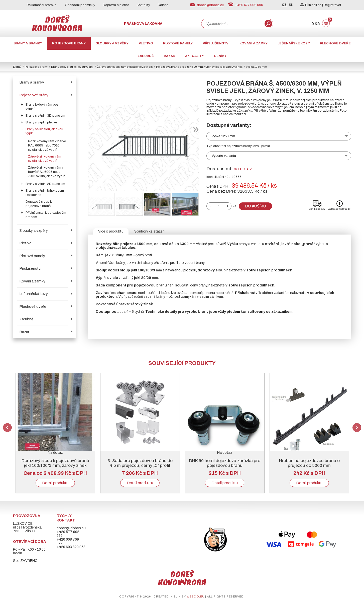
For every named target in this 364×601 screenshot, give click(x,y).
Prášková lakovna (144, 24)
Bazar (169, 56)
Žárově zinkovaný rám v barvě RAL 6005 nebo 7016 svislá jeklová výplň (47, 172)
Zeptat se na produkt (340, 209)
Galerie (163, 5)
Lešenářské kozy (294, 43)
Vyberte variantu (224, 156)
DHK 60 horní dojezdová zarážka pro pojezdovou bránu (225, 463)
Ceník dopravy (317, 209)
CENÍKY (220, 56)
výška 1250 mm (223, 136)
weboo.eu (196, 596)
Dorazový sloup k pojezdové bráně (39, 204)
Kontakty (143, 5)
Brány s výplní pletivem (43, 122)
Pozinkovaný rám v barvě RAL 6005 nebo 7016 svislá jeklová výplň (47, 145)
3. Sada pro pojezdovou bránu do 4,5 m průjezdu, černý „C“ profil (140, 463)
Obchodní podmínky (80, 5)
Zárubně (146, 56)
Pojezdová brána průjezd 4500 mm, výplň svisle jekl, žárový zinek (199, 67)
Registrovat (332, 5)
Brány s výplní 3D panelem (45, 116)
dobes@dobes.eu (210, 5)
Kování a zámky (254, 43)
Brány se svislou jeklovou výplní (72, 67)
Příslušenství (216, 43)
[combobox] (232, 24)
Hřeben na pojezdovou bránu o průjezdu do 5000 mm (309, 463)
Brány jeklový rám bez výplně (42, 107)
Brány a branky (28, 43)
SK (291, 5)
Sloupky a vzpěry (112, 43)
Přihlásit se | (312, 5)
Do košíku (255, 206)
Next (357, 428)
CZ (284, 5)
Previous (7, 428)
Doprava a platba (116, 5)
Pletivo (146, 43)
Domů (17, 67)
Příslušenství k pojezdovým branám (46, 215)
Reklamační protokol (42, 5)
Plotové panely (178, 43)
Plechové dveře (335, 43)
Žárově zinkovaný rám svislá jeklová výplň (125, 67)
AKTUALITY (195, 56)
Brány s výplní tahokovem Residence (45, 193)
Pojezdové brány (69, 43)
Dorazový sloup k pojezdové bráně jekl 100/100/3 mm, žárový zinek (55, 463)
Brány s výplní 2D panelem (45, 184)
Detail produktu (55, 483)
